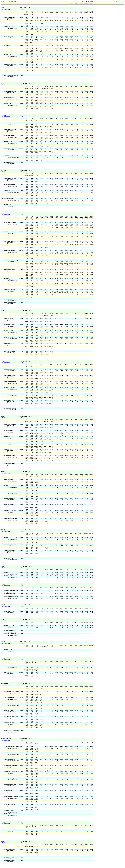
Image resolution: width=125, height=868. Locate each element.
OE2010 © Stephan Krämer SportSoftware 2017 (84, 3)
